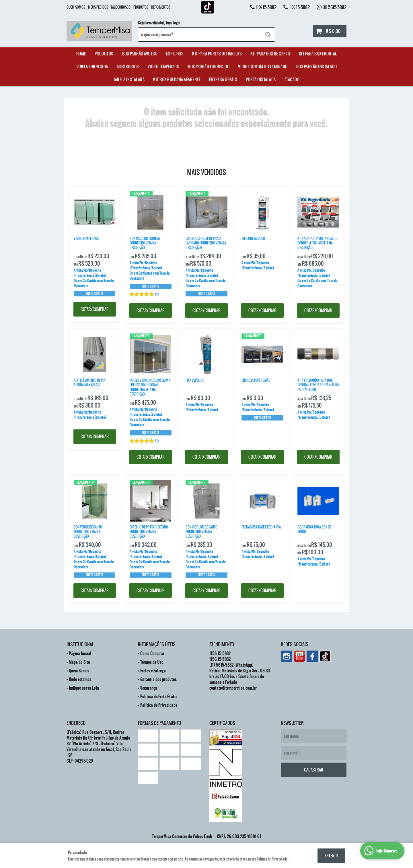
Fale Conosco (121, 7)
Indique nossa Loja (84, 688)
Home (81, 54)
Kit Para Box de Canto (270, 54)
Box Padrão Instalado (317, 67)
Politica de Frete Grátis (159, 697)
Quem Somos (76, 7)
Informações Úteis (157, 644)
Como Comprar (152, 653)
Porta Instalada (261, 80)
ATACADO (292, 80)
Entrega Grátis (223, 80)
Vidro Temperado (164, 67)
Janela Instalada (129, 80)
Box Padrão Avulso (140, 54)
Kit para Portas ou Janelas (217, 54)
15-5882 (266, 7)
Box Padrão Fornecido (209, 67)
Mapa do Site (79, 662)
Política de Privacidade (159, 705)
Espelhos (175, 54)
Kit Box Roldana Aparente (177, 80)
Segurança (149, 688)
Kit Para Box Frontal (318, 54)
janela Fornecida (92, 67)
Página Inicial (80, 653)
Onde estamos (80, 679)
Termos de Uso (152, 662)
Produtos (141, 7)
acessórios (128, 67)
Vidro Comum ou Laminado (263, 67)
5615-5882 (335, 7)
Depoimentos (161, 7)
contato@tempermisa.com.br (233, 688)
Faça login (173, 23)
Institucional (80, 644)
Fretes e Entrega (153, 671)
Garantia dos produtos (158, 679)
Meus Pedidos (98, 7)
